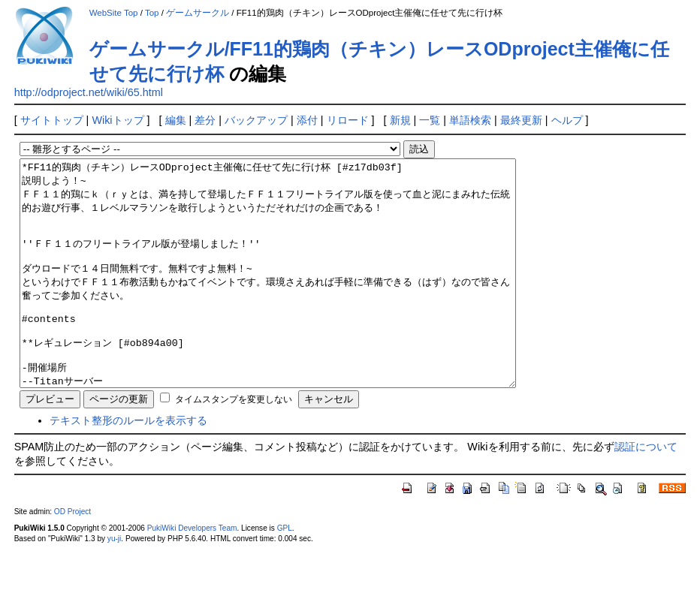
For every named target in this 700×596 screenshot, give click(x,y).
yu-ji (114, 584)
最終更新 (521, 120)
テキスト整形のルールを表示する (128, 465)
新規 (400, 120)
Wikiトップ (118, 120)
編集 (176, 120)
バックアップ (256, 120)
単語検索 (470, 120)
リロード (348, 120)
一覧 (430, 120)
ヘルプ (567, 120)
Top (152, 13)
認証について (646, 492)
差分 (205, 120)
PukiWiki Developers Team (192, 573)
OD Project (72, 557)
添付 (307, 120)
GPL (285, 573)
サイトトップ (52, 120)
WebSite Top (114, 13)
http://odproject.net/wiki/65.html (89, 92)
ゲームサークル (198, 13)
